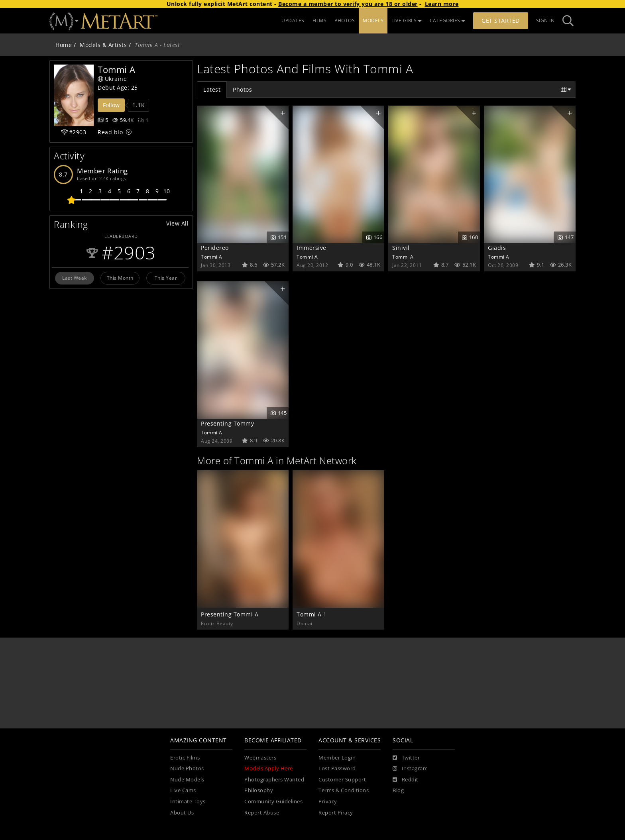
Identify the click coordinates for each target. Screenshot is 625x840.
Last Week (75, 278)
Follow (111, 105)
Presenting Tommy (227, 423)
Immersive (312, 248)
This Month (120, 278)
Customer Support (342, 780)
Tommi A (212, 257)
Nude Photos (187, 768)
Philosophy (259, 790)
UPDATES (293, 21)
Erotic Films (185, 758)
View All (177, 223)
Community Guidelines (273, 802)
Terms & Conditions (344, 790)
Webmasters (260, 758)
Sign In (545, 21)
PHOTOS (345, 21)
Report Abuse (262, 813)
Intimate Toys (188, 802)
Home (64, 45)
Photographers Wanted (274, 780)
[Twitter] (406, 758)
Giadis (497, 248)
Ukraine (112, 79)
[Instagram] (410, 769)
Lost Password (337, 768)
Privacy (328, 802)
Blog (398, 790)
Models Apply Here (269, 768)
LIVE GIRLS (407, 21)
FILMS (320, 21)
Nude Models (187, 780)
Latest (212, 89)
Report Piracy (336, 813)
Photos (242, 89)
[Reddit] (406, 780)
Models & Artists (103, 45)
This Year (166, 278)
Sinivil (401, 248)
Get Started (501, 21)
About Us (182, 813)
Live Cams (183, 790)
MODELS (373, 21)
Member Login (337, 758)
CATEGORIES (448, 21)
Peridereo (215, 248)
